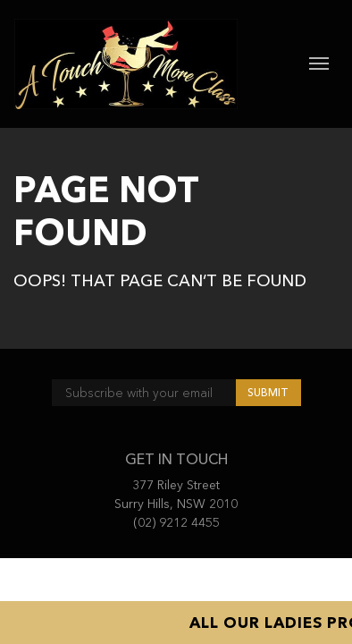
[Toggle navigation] (319, 64)
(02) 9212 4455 (176, 522)
